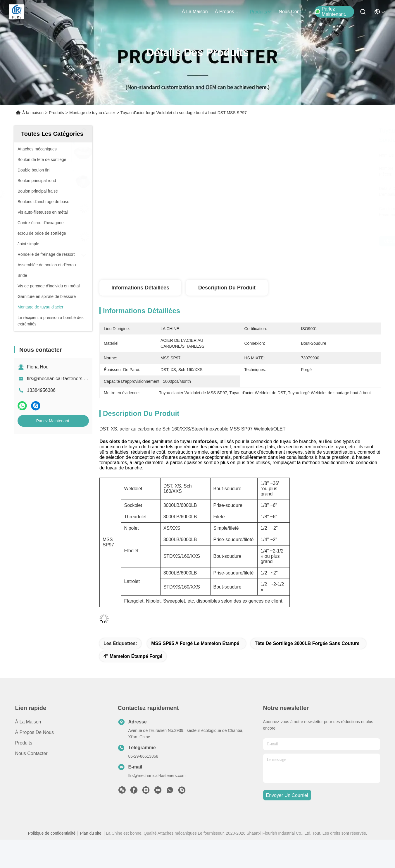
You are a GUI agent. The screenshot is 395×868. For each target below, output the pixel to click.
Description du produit (227, 288)
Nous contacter (31, 753)
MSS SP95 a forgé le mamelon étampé (195, 643)
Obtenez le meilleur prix (300, 241)
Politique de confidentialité (52, 833)
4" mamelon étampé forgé (133, 656)
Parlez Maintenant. (330, 12)
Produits (56, 113)
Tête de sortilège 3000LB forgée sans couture (307, 643)
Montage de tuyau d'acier (92, 113)
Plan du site (91, 833)
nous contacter (293, 12)
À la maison (195, 12)
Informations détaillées (140, 288)
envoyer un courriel (287, 795)
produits (261, 12)
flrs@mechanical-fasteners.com (60, 379)
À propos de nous (229, 12)
